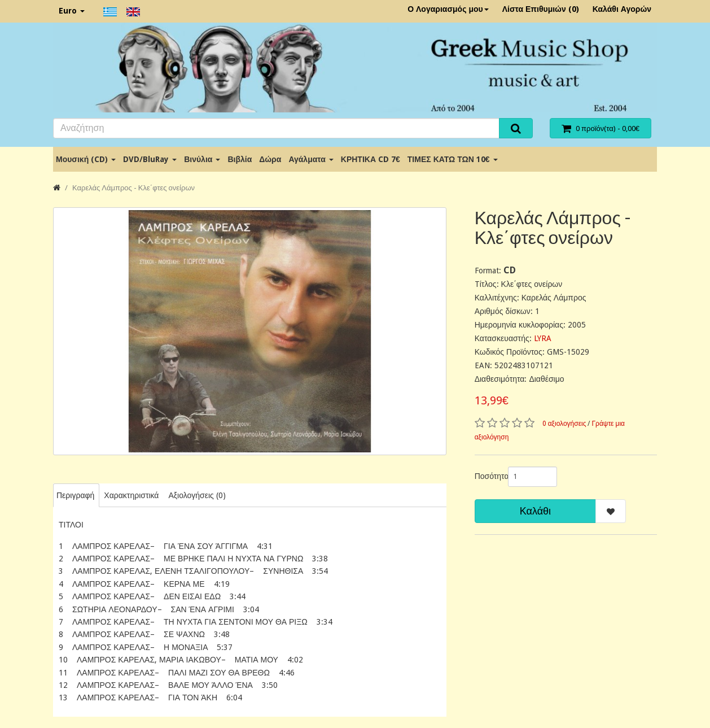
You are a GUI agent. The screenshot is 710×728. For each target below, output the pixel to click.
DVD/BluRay (150, 159)
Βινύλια (202, 159)
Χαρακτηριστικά (131, 495)
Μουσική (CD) (86, 159)
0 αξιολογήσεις (564, 424)
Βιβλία (240, 159)
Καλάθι (535, 511)
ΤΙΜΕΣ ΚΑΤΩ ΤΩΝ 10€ (453, 159)
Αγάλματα (311, 159)
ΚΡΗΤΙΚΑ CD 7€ (371, 159)
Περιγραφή (75, 495)
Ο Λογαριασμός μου (448, 9)
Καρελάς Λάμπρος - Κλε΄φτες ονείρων (133, 188)
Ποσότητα (487, 476)
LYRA (543, 338)
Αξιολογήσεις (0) (197, 495)
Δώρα (270, 159)
